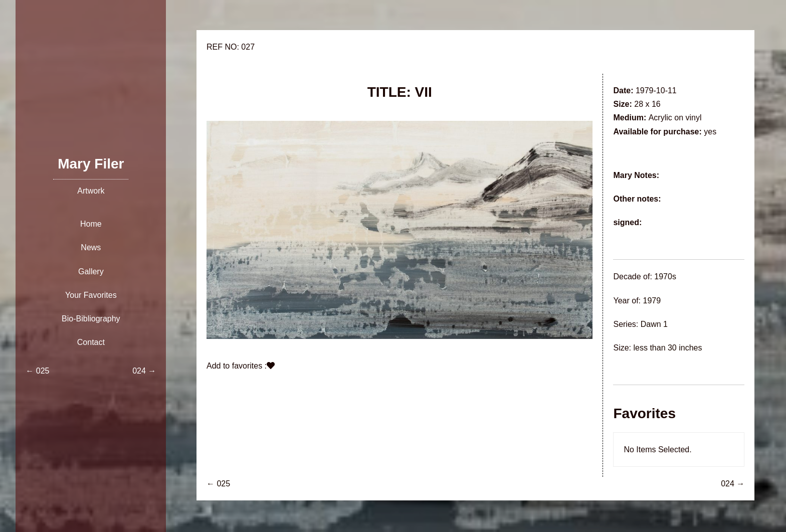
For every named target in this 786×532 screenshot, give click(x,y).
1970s (665, 277)
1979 (652, 301)
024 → (733, 484)
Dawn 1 (654, 324)
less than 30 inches (667, 348)
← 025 (218, 484)
